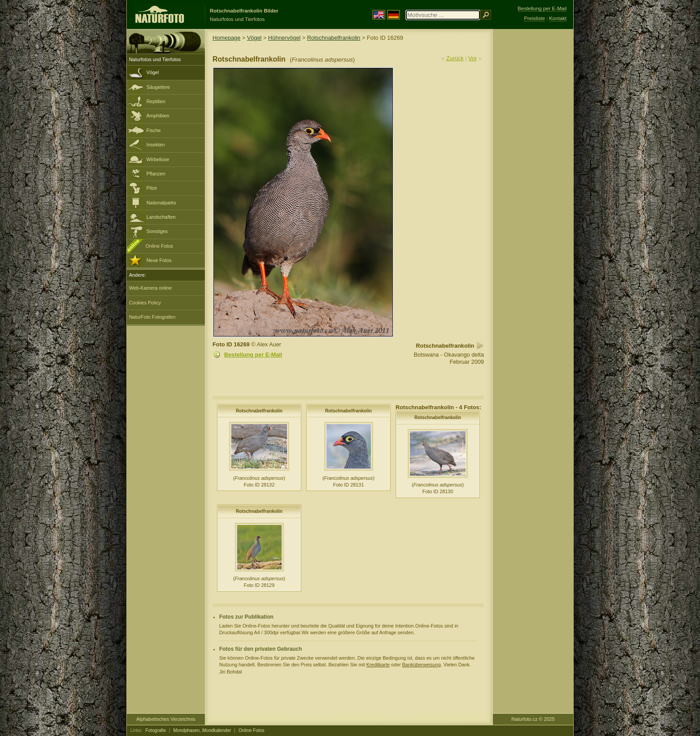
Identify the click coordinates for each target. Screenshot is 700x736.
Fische (154, 130)
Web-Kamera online (150, 288)
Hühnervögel (285, 38)
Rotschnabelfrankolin (334, 38)
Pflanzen (156, 174)
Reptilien (156, 101)
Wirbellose (158, 159)
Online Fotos (159, 246)
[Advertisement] (533, 172)
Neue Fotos (159, 260)
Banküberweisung (421, 665)
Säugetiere (158, 87)
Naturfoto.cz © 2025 (533, 719)
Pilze (152, 188)
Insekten (156, 145)
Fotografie (156, 730)
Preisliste (535, 18)
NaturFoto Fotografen (152, 317)
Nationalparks (161, 203)
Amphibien (158, 116)
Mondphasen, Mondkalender (202, 730)
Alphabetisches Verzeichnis (166, 719)
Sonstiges (157, 231)
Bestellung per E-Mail (253, 355)
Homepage (227, 38)
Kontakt (558, 18)
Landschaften (161, 217)
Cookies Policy (145, 303)
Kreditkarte (378, 665)
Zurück (455, 58)
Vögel (153, 72)
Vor (473, 58)
